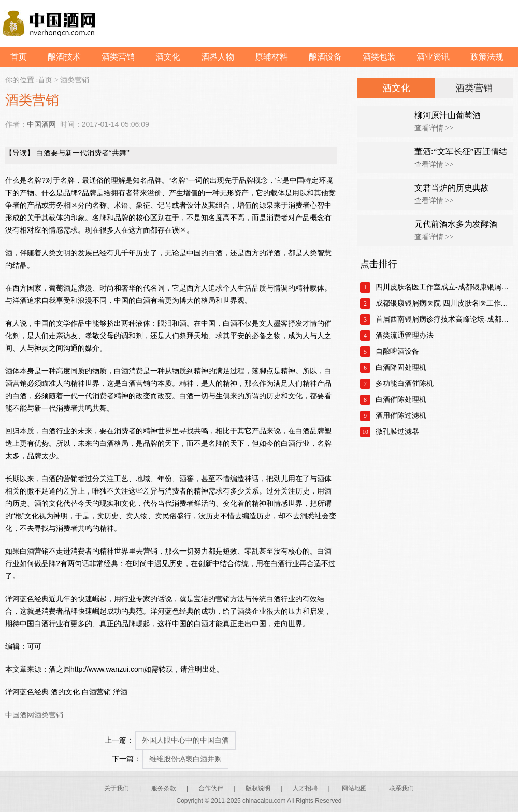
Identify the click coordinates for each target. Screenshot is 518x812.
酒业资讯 (433, 57)
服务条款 (164, 788)
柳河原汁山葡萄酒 (448, 115)
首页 (19, 57)
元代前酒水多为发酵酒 (456, 224)
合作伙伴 (211, 788)
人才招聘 (305, 788)
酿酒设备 (325, 57)
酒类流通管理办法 (405, 335)
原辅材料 (271, 57)
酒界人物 (218, 57)
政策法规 (487, 57)
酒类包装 (379, 57)
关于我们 (117, 788)
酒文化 (168, 57)
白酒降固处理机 (401, 367)
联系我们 (401, 788)
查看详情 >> (434, 128)
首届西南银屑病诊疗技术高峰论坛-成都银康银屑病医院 (444, 319)
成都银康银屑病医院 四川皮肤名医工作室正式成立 (444, 303)
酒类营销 (118, 57)
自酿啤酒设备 (397, 351)
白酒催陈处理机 (401, 400)
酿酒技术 (64, 57)
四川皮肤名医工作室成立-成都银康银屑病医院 (444, 287)
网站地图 (354, 788)
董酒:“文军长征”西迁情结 (461, 151)
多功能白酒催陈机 (405, 383)
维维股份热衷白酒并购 (185, 759)
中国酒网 (41, 124)
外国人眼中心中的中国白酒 (185, 740)
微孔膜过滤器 (397, 432)
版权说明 (258, 788)
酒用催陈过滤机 (401, 416)
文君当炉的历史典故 (452, 188)
